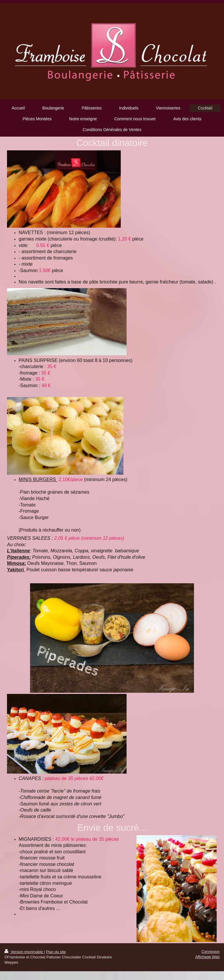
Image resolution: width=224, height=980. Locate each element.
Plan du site (56, 952)
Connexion (211, 952)
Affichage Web (207, 957)
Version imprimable (24, 952)
